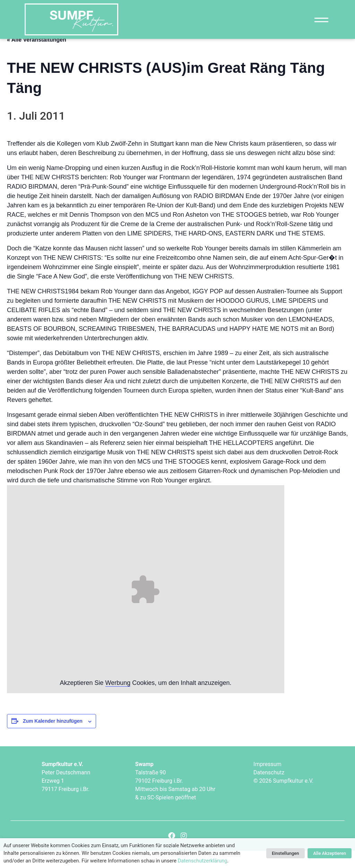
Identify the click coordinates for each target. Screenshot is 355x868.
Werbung (118, 700)
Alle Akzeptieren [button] (330, 853)
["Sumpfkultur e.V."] (71, 19)
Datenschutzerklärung (203, 861)
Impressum (267, 781)
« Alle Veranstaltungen (37, 57)
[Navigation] (321, 20)
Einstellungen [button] (285, 853)
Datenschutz (269, 789)
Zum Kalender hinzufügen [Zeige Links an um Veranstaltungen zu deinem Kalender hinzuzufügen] (53, 738)
